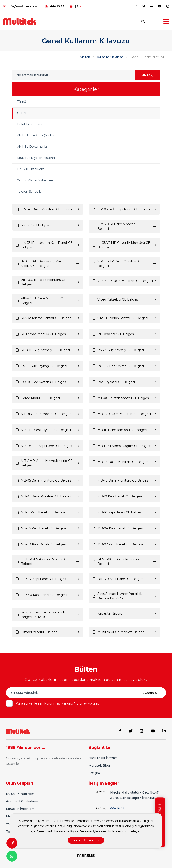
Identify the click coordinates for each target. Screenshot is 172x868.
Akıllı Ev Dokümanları (33, 147)
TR (75, 6)
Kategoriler (86, 89)
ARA (147, 75)
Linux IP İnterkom (31, 169)
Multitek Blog (99, 765)
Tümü (22, 102)
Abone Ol (151, 693)
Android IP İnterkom (22, 801)
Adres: (101, 792)
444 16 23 (55, 6)
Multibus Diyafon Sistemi (36, 158)
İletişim (94, 773)
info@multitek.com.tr (22, 6)
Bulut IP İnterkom (31, 124)
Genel (22, 113)
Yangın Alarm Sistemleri (35, 180)
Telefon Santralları (30, 192)
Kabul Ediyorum (86, 840)
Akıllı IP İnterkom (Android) (37, 135)
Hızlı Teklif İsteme (103, 758)
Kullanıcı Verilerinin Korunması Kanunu (44, 703)
